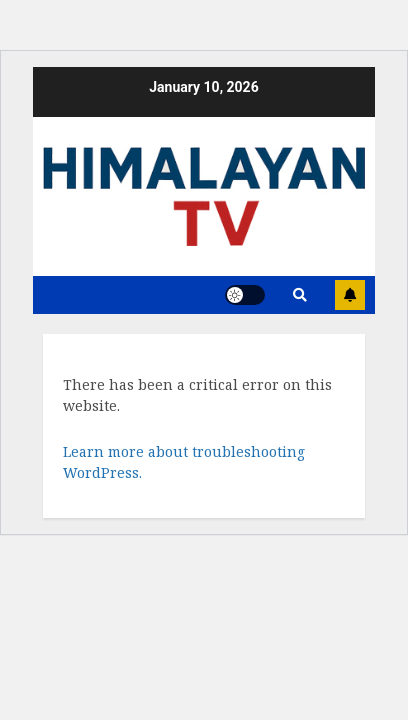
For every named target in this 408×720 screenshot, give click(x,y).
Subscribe (350, 295)
